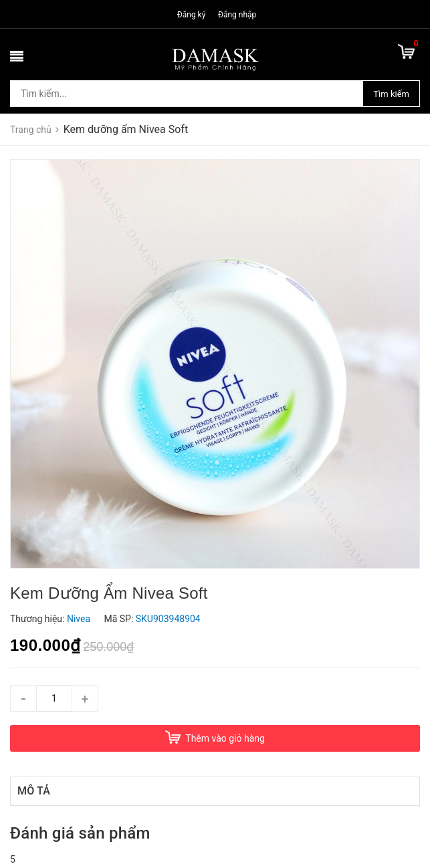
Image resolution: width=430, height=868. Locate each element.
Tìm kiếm (391, 94)
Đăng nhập (237, 15)
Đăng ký (192, 15)
